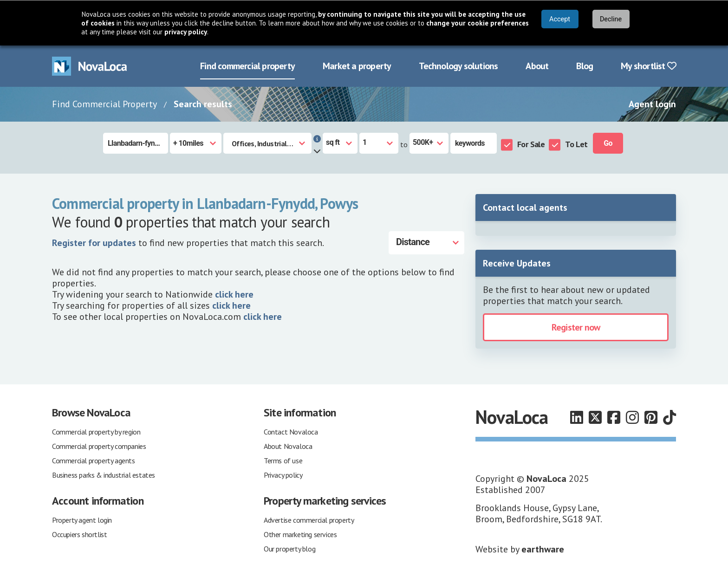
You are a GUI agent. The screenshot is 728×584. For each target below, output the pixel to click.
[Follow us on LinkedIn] (577, 417)
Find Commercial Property (104, 104)
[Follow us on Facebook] (614, 417)
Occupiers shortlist (79, 534)
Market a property (357, 66)
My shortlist (648, 66)
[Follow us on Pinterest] (651, 417)
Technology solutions (458, 66)
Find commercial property (247, 66)
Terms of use (283, 461)
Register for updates (94, 243)
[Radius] (196, 143)
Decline (611, 19)
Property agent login (82, 520)
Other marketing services (300, 534)
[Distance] (426, 243)
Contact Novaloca (291, 432)
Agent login (652, 104)
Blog (585, 66)
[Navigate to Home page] (90, 66)
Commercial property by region (96, 432)
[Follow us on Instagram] (632, 417)
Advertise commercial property (309, 520)
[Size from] (379, 143)
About (537, 66)
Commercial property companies (99, 446)
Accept (560, 19)
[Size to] (429, 143)
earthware (543, 549)
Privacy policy (283, 475)
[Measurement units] (340, 143)
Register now (576, 327)
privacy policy (186, 32)
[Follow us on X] (595, 417)
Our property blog (289, 549)
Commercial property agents (94, 461)
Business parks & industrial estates (104, 475)
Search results (203, 104)
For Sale (531, 144)
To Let (576, 144)
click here (234, 294)
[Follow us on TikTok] (669, 417)
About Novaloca (288, 446)
